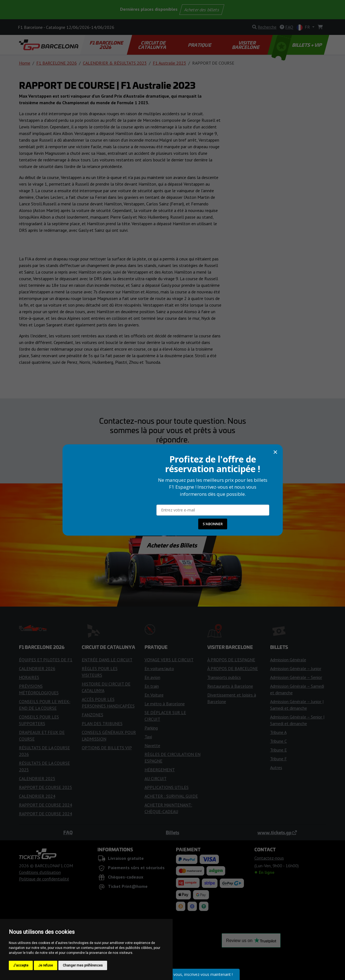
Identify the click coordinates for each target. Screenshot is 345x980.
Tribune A (278, 732)
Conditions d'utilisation (40, 872)
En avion (152, 677)
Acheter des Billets (172, 545)
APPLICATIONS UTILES (167, 787)
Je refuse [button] (46, 965)
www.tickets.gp (277, 832)
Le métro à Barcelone (165, 704)
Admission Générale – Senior (296, 677)
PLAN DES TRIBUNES (102, 723)
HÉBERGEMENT (160, 770)
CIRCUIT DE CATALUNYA (152, 45)
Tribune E (279, 750)
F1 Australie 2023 (169, 63)
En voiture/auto (159, 668)
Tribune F (279, 759)
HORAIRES (29, 677)
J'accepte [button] (21, 965)
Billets (172, 832)
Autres (276, 767)
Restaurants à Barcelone (230, 686)
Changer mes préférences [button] (83, 965)
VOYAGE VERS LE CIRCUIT (169, 660)
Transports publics (224, 677)
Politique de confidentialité (44, 879)
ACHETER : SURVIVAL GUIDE (171, 796)
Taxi (148, 737)
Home (25, 63)
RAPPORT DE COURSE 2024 (46, 805)
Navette (152, 745)
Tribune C (279, 741)
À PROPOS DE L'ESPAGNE (231, 660)
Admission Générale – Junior (296, 668)
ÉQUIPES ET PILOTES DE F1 (46, 660)
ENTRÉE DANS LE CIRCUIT (107, 660)
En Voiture (154, 695)
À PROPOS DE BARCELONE (233, 668)
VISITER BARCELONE (246, 45)
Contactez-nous (172, 455)
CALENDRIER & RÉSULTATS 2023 (115, 63)
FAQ (68, 832)
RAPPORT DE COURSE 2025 (46, 787)
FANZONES (93, 715)
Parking (151, 728)
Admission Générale (288, 660)
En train (152, 686)
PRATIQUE (200, 45)
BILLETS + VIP (297, 45)
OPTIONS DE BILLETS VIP (107, 748)
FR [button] (304, 27)
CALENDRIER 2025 (37, 778)
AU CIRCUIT (156, 778)
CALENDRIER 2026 (37, 668)
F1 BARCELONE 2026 (107, 45)
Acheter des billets (202, 10)
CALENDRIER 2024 (37, 796)
